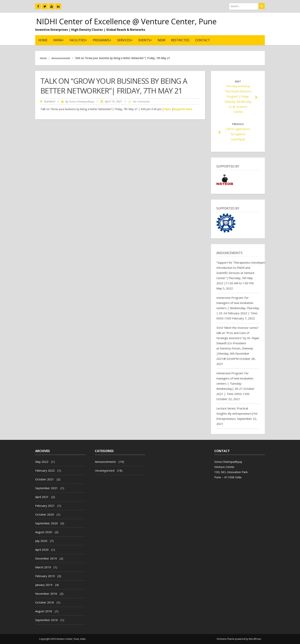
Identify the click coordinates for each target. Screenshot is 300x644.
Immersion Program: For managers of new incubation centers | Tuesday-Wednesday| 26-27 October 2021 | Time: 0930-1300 (235, 383)
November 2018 (46, 594)
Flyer (168, 109)
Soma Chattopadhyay (82, 102)
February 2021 (45, 506)
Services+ (125, 40)
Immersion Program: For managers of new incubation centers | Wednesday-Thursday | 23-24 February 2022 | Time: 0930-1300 (238, 308)
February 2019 (45, 576)
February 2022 (45, 470)
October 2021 (45, 479)
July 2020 (41, 541)
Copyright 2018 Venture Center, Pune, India (62, 639)
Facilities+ (78, 40)
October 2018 (45, 602)
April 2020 (42, 550)
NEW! (161, 40)
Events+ (145, 40)
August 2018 (44, 611)
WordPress (255, 639)
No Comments (141, 102)
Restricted (180, 40)
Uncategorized (105, 470)
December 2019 (46, 558)
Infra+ (59, 40)
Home (43, 40)
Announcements (61, 58)
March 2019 (43, 567)
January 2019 (44, 585)
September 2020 (46, 523)
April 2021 (42, 497)
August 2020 (44, 532)
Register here (183, 109)
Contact (203, 40)
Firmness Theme (226, 639)
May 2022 (42, 462)
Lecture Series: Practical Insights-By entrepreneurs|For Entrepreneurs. (237, 413)
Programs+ (102, 40)
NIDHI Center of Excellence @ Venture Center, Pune (126, 21)
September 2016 (46, 620)
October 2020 (45, 514)
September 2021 (46, 488)
